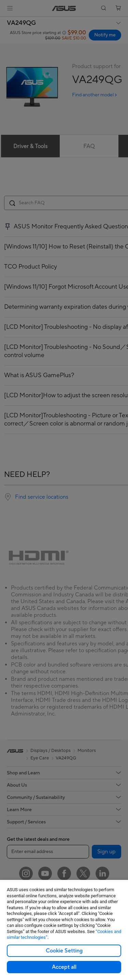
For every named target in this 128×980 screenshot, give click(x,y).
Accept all (64, 967)
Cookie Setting (64, 951)
